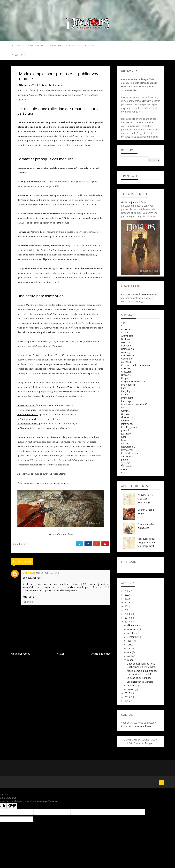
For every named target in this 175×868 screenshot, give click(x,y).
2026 (128, 593)
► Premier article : (27, 407)
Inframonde (127, 426)
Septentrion (127, 458)
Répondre (28, 604)
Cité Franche (128, 357)
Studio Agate (89, 46)
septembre (133, 639)
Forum (71, 46)
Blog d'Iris (126, 344)
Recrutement (128, 449)
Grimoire (126, 416)
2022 (128, 608)
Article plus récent (20, 656)
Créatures (126, 374)
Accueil (16, 46)
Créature (126, 370)
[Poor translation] (12, 808)
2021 (128, 612)
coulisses (126, 364)
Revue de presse (130, 455)
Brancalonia (127, 351)
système (126, 465)
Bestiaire (126, 341)
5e (122, 328)
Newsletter (19, 56)
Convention (127, 361)
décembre (133, 627)
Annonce (126, 331)
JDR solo (126, 432)
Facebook (56, 46)
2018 (128, 624)
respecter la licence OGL (54, 220)
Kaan (124, 439)
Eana (124, 390)
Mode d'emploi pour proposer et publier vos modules (143, 674)
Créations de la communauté (137, 367)
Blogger (149, 745)
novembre (133, 631)
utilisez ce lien (60, 485)
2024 (128, 601)
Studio (125, 462)
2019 (128, 620)
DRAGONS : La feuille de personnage (145, 501)
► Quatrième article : (28, 421)
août (130, 643)
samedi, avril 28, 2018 (47, 575)
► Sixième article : (27, 430)
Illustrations (127, 419)
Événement (127, 400)
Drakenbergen (129, 387)
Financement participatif (134, 406)
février (131, 687)
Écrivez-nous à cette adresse (136, 728)
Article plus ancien (101, 656)
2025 (128, 597)
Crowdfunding (35, 46)
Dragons (126, 380)
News (124, 442)
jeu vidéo (126, 436)
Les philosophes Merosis (140, 684)
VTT (123, 475)
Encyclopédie (128, 393)
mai (130, 654)
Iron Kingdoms (129, 429)
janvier (131, 691)
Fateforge (126, 403)
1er (123, 325)
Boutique (126, 348)
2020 (128, 616)
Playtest (125, 445)
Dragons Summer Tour (133, 383)
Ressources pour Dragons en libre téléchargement (146, 544)
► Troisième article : (28, 416)
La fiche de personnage (139, 680)
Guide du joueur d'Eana (133, 204)
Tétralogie (127, 468)
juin (130, 650)
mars (130, 662)
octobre (132, 635)
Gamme (125, 413)
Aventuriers (127, 338)
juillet (130, 647)
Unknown (29, 575)
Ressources (127, 452)
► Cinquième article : (28, 426)
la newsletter (148, 296)
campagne (127, 354)
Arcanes (125, 334)
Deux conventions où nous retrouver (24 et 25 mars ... (142, 667)
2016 (128, 699)
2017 (128, 695)
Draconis (126, 377)
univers (125, 471)
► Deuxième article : (28, 412)
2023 (128, 604)
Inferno (125, 423)
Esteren (125, 396)
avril (130, 658)
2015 (128, 703)
